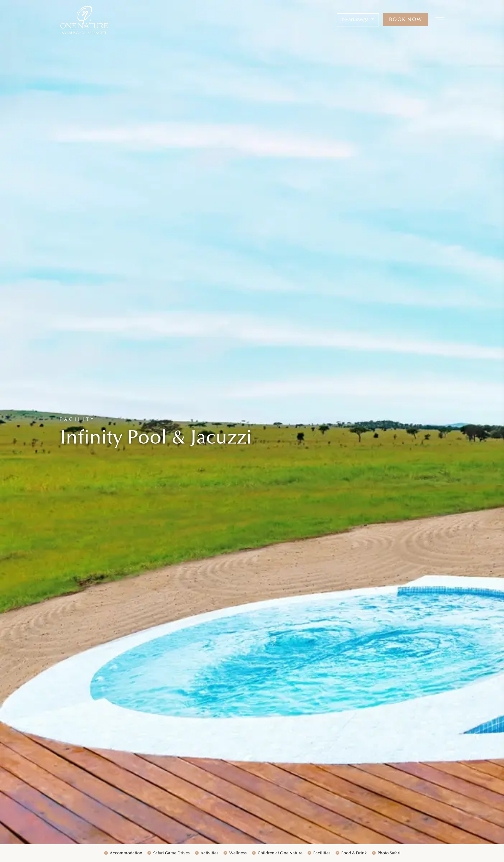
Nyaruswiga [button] (356, 20)
